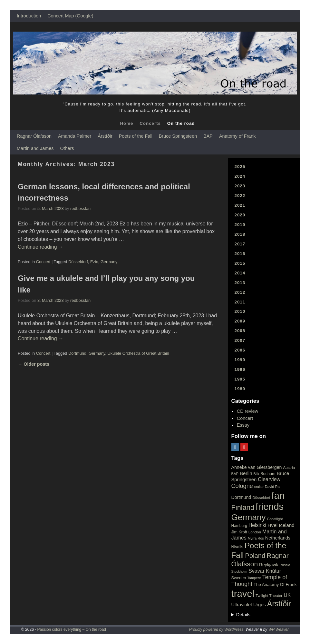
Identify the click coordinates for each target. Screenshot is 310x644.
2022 (240, 196)
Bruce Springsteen (178, 136)
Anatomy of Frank (237, 136)
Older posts (34, 364)
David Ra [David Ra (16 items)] (272, 487)
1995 (240, 379)
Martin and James (35, 148)
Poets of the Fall (136, 136)
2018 (240, 234)
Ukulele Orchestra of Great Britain (138, 353)
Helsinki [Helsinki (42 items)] (257, 525)
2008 (240, 331)
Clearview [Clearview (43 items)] (269, 479)
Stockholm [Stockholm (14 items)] (239, 571)
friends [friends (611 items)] (270, 507)
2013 (240, 283)
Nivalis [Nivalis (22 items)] (237, 547)
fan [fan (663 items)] (278, 495)
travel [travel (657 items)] (243, 594)
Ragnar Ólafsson (34, 136)
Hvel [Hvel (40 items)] (272, 525)
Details (243, 615)
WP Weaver (279, 629)
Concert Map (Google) (70, 16)
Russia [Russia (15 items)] (285, 565)
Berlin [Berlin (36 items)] (246, 473)
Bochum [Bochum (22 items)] (268, 474)
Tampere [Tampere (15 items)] (254, 578)
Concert (43, 262)
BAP (208, 136)
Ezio (94, 262)
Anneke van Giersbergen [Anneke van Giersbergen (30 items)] (257, 467)
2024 (240, 176)
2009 (240, 321)
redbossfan (80, 208)
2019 (240, 225)
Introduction (29, 16)
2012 (240, 292)
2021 (240, 205)
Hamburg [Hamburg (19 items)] (239, 526)
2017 (240, 244)
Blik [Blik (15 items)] (257, 474)
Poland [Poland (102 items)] (255, 556)
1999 (240, 360)
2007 (240, 340)
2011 (240, 302)
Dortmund (77, 353)
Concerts (150, 123)
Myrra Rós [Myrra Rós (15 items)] (256, 538)
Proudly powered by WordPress (216, 629)
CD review (247, 411)
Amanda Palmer (75, 136)
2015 (240, 263)
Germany (109, 262)
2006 (240, 350)
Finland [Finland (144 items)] (243, 507)
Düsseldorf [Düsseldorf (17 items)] (261, 498)
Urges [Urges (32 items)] (260, 605)
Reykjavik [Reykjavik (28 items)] (269, 565)
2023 (240, 186)
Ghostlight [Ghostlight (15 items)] (275, 519)
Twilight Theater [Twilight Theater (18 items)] (269, 596)
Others (67, 148)
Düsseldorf (78, 262)
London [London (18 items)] (255, 532)
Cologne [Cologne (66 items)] (242, 486)
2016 (240, 254)
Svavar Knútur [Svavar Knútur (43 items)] (265, 571)
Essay (243, 425)
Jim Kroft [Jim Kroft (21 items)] (239, 532)
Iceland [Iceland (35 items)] (286, 525)
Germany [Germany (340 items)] (249, 517)
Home (126, 123)
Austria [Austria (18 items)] (289, 468)
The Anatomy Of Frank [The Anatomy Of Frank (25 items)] (275, 585)
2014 (240, 273)
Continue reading (41, 247)
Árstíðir (105, 136)
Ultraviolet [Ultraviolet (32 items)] (242, 605)
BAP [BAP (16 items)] (235, 474)
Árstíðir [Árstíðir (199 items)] (279, 604)
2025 (240, 167)
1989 (240, 389)
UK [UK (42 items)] (287, 595)
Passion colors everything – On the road (72, 629)
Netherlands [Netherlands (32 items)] (278, 538)
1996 (240, 369)
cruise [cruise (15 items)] (259, 487)
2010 (240, 311)
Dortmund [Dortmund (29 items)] (241, 497)
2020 (240, 215)
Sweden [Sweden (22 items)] (239, 578)
